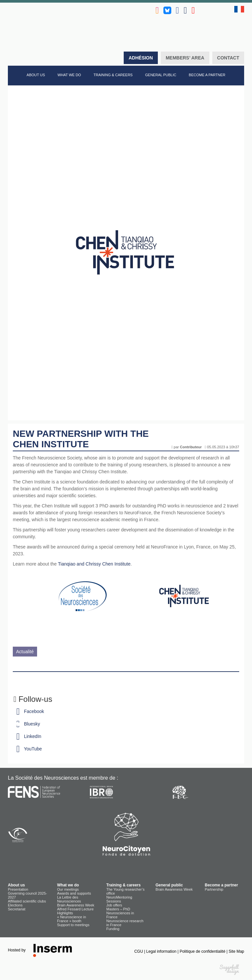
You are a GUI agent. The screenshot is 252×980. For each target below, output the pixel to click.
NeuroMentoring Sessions (119, 899)
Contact (228, 58)
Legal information (162, 951)
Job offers (114, 905)
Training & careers (113, 75)
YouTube (28, 749)
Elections (15, 905)
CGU (139, 951)
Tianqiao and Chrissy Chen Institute (94, 564)
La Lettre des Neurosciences (69, 899)
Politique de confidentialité (203, 951)
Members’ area (185, 58)
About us (36, 75)
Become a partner (207, 75)
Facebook (29, 711)
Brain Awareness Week (76, 905)
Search (115, 58)
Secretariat (17, 909)
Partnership (214, 889)
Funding (113, 929)
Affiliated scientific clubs (27, 901)
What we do (69, 75)
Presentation (18, 889)
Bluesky (27, 724)
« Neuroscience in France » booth (72, 919)
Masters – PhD (118, 909)
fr (239, 9)
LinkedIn (27, 736)
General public (161, 75)
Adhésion (141, 58)
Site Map (236, 951)
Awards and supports (74, 893)
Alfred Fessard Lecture (75, 909)
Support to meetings (73, 925)
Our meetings (68, 889)
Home (100, 58)
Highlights (65, 913)
